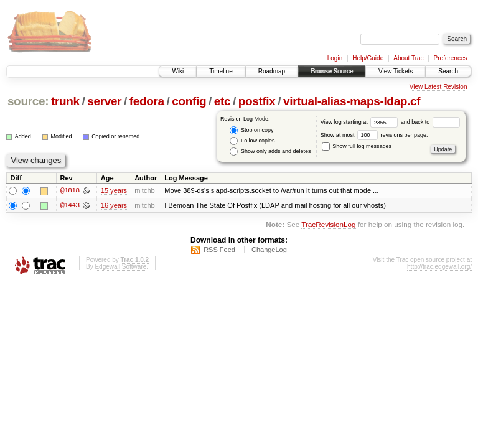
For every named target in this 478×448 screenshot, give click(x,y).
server (104, 101)
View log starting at (361, 122)
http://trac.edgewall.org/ (439, 267)
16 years (114, 205)
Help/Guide (368, 58)
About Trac (408, 58)
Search (448, 71)
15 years (114, 190)
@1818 (70, 190)
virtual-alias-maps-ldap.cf (352, 101)
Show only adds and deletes (270, 152)
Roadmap (272, 71)
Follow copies (252, 141)
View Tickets (396, 71)
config (189, 101)
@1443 (70, 205)
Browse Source (332, 71)
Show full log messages (357, 146)
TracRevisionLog (328, 225)
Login (335, 58)
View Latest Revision (438, 87)
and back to (430, 122)
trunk (65, 101)
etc (222, 101)
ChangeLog (269, 250)
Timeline (221, 71)
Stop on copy (251, 130)
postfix (257, 101)
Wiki (178, 71)
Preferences (451, 58)
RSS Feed (219, 250)
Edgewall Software (120, 267)
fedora (147, 101)
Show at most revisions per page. (374, 135)
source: (28, 101)
